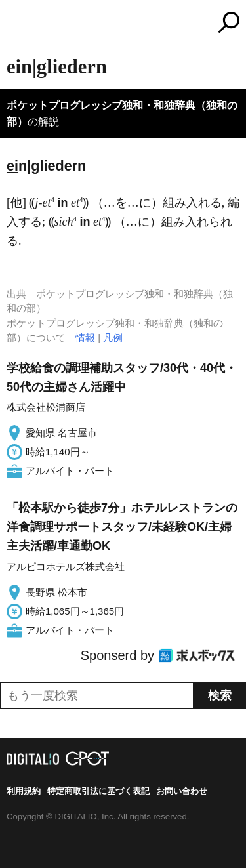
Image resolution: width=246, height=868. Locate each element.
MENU (16, 24)
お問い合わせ (182, 791)
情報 (85, 338)
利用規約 (24, 791)
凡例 (113, 338)
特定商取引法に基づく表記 (98, 791)
